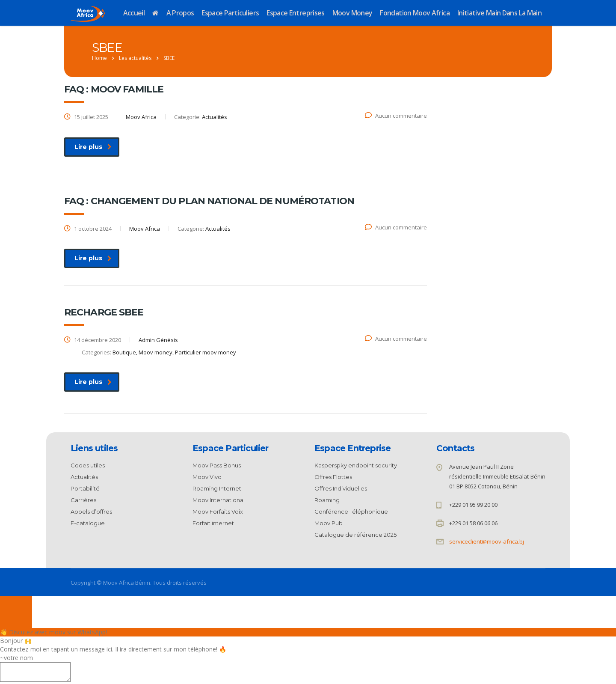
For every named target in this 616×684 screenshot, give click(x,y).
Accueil (134, 13)
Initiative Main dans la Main (499, 13)
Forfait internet (213, 523)
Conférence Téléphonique (351, 512)
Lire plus (93, 147)
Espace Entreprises (295, 13)
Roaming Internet (217, 488)
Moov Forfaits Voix (218, 512)
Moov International (219, 500)
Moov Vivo (207, 477)
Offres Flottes (333, 477)
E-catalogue (88, 523)
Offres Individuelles (341, 488)
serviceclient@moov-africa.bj (487, 541)
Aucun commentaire (396, 116)
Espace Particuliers (230, 13)
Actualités (84, 477)
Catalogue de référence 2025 (355, 535)
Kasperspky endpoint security (356, 465)
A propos (180, 13)
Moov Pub (329, 523)
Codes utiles (88, 465)
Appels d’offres (91, 512)
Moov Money (352, 13)
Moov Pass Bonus (217, 465)
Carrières (83, 500)
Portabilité (85, 488)
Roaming (327, 500)
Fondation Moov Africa (415, 13)
